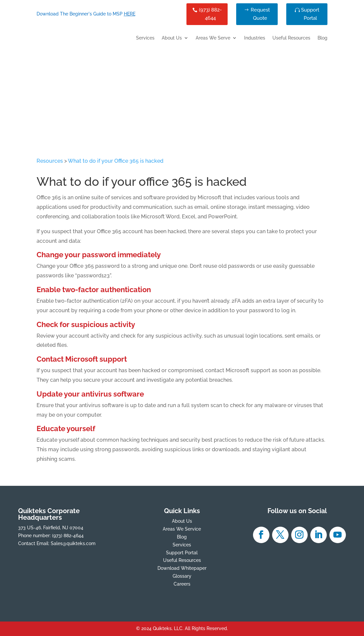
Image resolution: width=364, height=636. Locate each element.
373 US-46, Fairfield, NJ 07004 (51, 528)
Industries (255, 38)
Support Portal (310, 14)
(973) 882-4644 (210, 14)
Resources (50, 161)
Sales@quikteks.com (73, 543)
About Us (172, 38)
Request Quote (260, 14)
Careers (182, 584)
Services (145, 38)
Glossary (182, 576)
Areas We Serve (213, 38)
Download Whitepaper (182, 568)
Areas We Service (182, 529)
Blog (322, 38)
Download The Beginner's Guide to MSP (86, 14)
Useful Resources (291, 38)
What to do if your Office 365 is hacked (116, 161)
